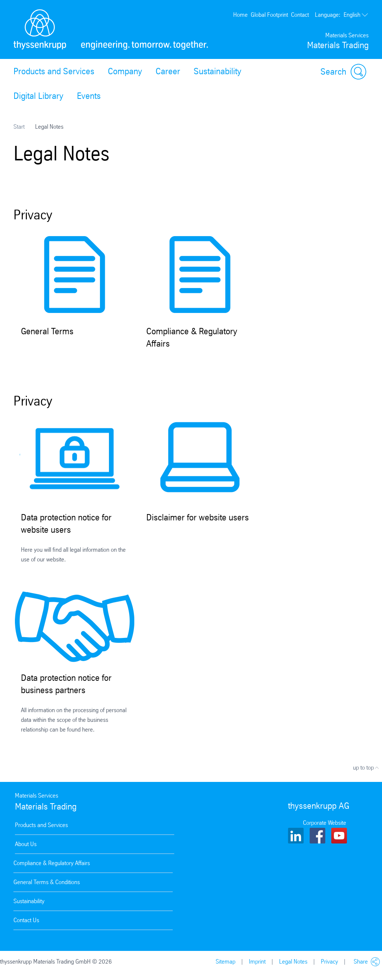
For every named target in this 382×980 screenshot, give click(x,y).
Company (125, 71)
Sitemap (226, 962)
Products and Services (54, 71)
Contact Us (26, 920)
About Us (26, 844)
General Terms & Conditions (47, 882)
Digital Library (38, 96)
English (342, 15)
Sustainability (217, 71)
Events (89, 96)
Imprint (257, 962)
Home (240, 15)
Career (168, 71)
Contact (300, 15)
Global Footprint (269, 15)
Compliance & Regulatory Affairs (52, 863)
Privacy (329, 962)
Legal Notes (293, 962)
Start (19, 127)
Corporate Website (325, 823)
